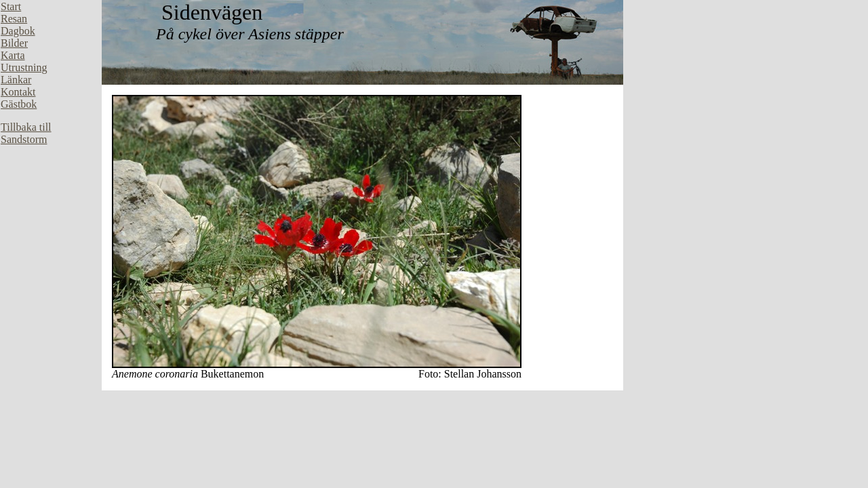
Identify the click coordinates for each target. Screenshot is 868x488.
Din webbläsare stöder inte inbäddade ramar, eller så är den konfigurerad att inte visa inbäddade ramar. (51, 203)
